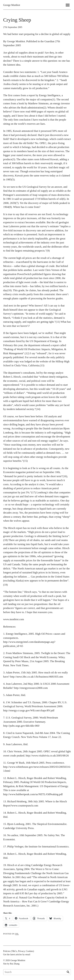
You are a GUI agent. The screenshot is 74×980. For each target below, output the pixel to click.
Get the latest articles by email (17, 955)
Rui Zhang (15, 964)
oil (17, 934)
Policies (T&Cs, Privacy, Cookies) (19, 951)
